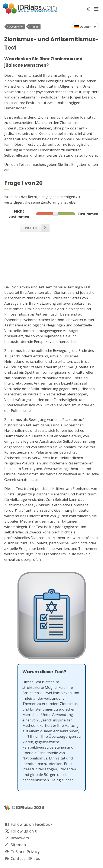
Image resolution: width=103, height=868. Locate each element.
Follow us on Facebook (32, 824)
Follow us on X (24, 831)
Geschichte (16, 27)
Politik (35, 27)
